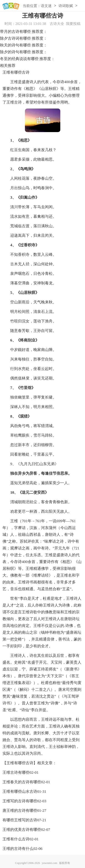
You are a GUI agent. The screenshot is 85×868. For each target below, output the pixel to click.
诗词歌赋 (66, 6)
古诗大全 (57, 24)
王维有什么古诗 (16, 839)
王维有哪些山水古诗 (20, 792)
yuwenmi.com (49, 863)
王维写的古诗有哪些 (20, 801)
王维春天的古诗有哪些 (22, 782)
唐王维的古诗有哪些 (20, 811)
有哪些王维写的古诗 (20, 820)
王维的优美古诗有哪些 (22, 830)
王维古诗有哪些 (16, 772)
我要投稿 (73, 24)
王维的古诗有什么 (18, 849)
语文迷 (46, 6)
